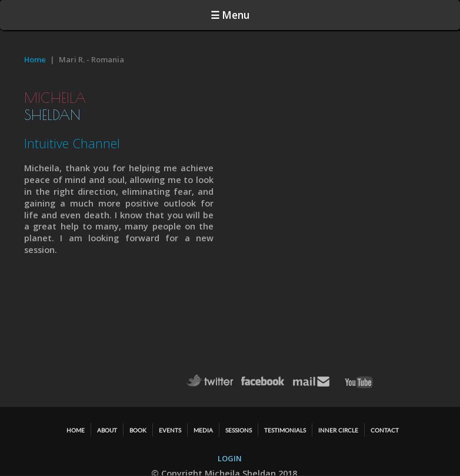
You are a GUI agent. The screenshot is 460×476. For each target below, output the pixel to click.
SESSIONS (239, 430)
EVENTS (170, 430)
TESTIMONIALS (285, 430)
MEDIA (203, 430)
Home (35, 59)
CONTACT (385, 430)
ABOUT (107, 430)
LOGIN (230, 458)
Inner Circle (338, 430)
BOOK (138, 430)
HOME (76, 430)
